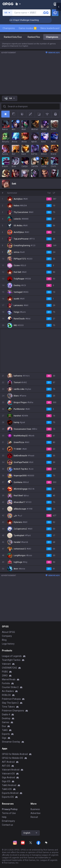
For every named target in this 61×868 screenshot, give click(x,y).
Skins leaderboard (50, 28)
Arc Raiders (8, 691)
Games (6, 722)
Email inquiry (8, 821)
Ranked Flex (34, 37)
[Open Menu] (55, 4)
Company (7, 636)
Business (35, 809)
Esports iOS (8, 797)
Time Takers (8, 707)
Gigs (4, 738)
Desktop (6, 718)
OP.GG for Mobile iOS (13, 758)
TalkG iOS (7, 789)
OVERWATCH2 (9, 668)
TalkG (5, 730)
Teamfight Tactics (11, 660)
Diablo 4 (6, 714)
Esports (6, 734)
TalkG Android (9, 785)
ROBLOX (6, 695)
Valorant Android (11, 770)
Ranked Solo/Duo (13, 37)
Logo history (8, 644)
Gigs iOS (6, 781)
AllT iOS (6, 766)
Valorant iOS (8, 774)
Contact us (7, 825)
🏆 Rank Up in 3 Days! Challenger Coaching (29, 20)
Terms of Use (9, 813)
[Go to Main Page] (8, 4)
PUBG (5, 672)
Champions (9, 28)
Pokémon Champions (13, 711)
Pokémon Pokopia (11, 699)
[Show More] (18, 4)
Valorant (6, 664)
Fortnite (6, 683)
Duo (4, 726)
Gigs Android (8, 777)
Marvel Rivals (9, 679)
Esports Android (10, 793)
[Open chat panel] (59, 58)
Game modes (28, 28)
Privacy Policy (10, 809)
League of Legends (12, 656)
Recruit (34, 817)
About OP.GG (8, 632)
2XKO (5, 676)
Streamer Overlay (11, 742)
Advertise (36, 813)
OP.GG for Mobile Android (15, 754)
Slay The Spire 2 (10, 703)
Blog (4, 640)
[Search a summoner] (46, 13)
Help (4, 817)
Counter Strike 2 (10, 687)
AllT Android (8, 762)
